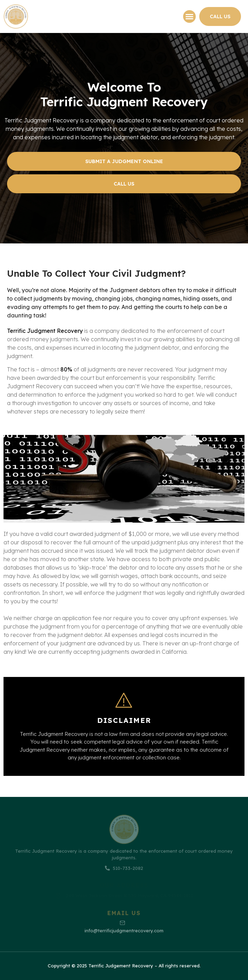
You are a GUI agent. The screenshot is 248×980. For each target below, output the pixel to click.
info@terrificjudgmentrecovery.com (124, 927)
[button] (189, 16)
